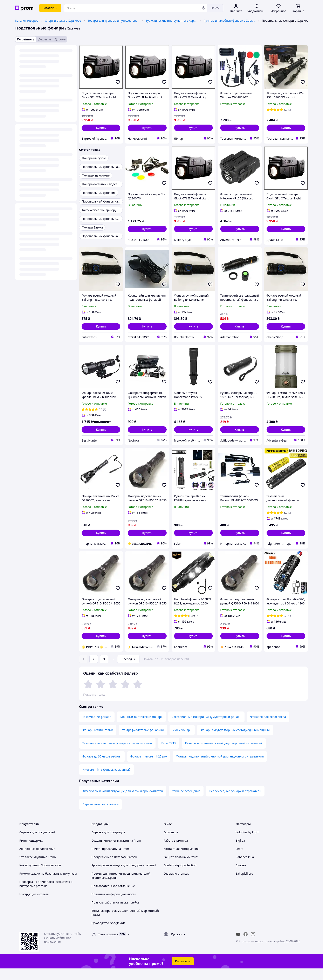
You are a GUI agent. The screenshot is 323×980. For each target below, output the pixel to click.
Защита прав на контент (181, 869)
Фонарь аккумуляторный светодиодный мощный (235, 741)
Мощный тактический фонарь (141, 728)
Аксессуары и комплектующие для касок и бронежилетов (123, 803)
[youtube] (238, 946)
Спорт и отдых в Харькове (63, 21)
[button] (101, 128)
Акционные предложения (37, 860)
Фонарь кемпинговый (98, 741)
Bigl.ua (240, 852)
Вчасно (241, 877)
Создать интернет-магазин (110, 852)
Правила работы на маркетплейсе (115, 914)
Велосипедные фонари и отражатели (235, 803)
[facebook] (246, 946)
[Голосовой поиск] (204, 8)
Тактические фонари (97, 728)
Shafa (239, 860)
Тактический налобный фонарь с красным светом (117, 755)
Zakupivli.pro (244, 885)
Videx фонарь (182, 741)
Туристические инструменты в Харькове (171, 21)
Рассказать (183, 973)
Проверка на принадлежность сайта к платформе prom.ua (46, 895)
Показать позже (94, 694)
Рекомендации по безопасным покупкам (48, 885)
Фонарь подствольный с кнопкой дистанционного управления (220, 768)
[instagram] (253, 946)
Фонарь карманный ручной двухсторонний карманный (224, 755)
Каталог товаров (27, 21)
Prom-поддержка (31, 852)
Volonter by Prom (247, 844)
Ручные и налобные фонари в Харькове (229, 21)
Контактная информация (181, 860)
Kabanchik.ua (245, 869)
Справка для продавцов (108, 844)
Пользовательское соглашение (113, 897)
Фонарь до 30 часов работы (102, 768)
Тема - (108, 946)
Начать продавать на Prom (110, 860)
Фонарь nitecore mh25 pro (149, 768)
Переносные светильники (100, 816)
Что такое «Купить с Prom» (38, 869)
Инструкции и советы (34, 906)
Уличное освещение (186, 803)
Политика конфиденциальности (114, 906)
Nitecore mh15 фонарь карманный (106, 781)
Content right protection (180, 877)
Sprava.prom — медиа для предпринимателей (124, 877)
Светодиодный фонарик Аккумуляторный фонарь (206, 728)
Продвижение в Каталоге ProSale (115, 869)
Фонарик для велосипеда (268, 728)
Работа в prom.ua (176, 852)
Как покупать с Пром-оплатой (40, 877)
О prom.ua (171, 844)
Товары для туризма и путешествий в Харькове (113, 21)
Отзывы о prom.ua (176, 885)
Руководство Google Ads (108, 935)
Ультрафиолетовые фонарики (143, 741)
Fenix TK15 (169, 755)
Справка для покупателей (37, 844)
